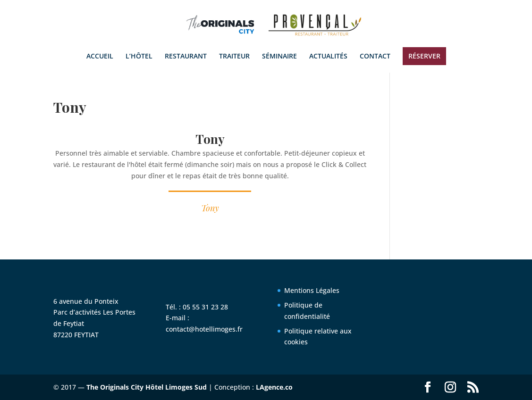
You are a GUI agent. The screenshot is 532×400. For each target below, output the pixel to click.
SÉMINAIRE (279, 57)
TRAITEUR (234, 57)
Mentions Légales (312, 290)
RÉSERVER (424, 56)
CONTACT (375, 57)
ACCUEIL (100, 57)
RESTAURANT (186, 57)
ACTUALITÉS (328, 57)
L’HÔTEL (139, 57)
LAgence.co (274, 387)
